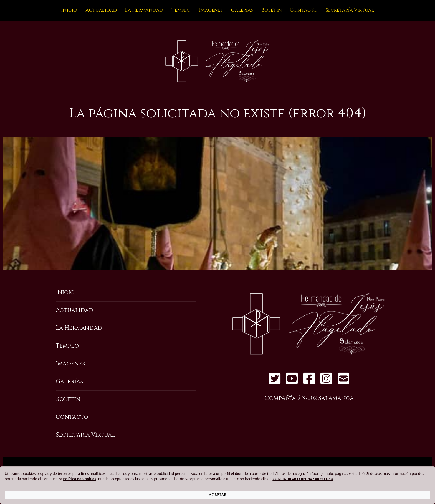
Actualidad (101, 10)
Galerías (242, 10)
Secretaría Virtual (350, 10)
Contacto (304, 10)
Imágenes (211, 10)
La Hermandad (144, 10)
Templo (181, 10)
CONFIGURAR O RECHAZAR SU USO (303, 479)
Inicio (69, 10)
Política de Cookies (80, 479)
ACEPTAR (217, 495)
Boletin (272, 10)
